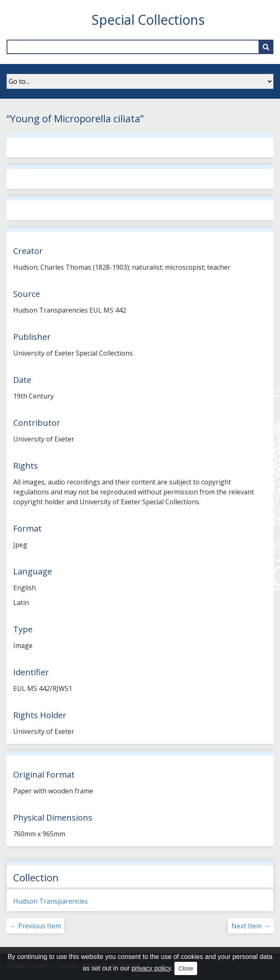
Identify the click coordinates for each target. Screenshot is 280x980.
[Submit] (266, 47)
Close (186, 968)
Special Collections (148, 20)
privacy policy (151, 968)
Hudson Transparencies (51, 901)
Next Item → (251, 926)
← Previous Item (35, 926)
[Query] (140, 47)
